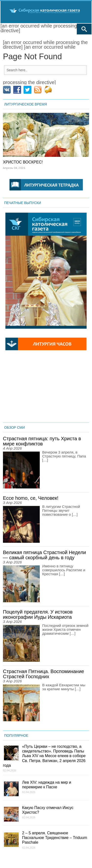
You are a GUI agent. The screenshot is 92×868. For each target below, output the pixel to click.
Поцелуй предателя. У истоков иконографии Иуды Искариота (38, 614)
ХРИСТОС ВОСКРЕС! (23, 162)
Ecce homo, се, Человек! (31, 498)
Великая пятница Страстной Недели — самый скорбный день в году (45, 555)
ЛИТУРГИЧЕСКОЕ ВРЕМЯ (26, 104)
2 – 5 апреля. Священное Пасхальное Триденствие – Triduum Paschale (55, 838)
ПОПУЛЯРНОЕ (16, 736)
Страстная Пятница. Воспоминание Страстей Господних (44, 674)
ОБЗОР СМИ (14, 427)
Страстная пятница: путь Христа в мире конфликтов (42, 441)
